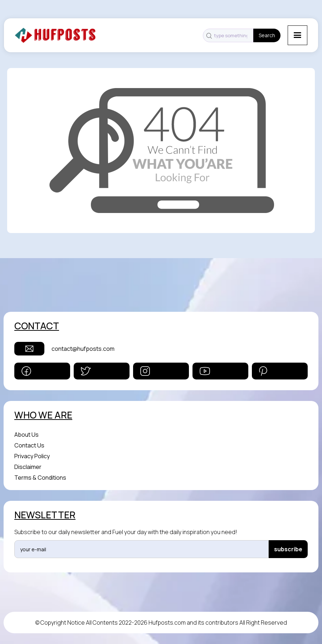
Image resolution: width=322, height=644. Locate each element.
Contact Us (29, 445)
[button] (297, 35)
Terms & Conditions (40, 478)
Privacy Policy (32, 456)
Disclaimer (28, 467)
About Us (26, 435)
